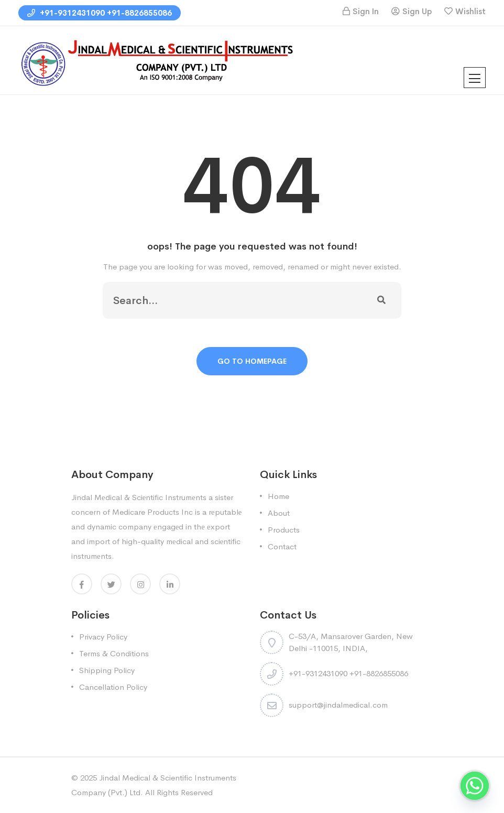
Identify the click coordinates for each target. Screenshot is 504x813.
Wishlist (470, 11)
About (279, 513)
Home (278, 496)
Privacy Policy (103, 637)
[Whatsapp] (475, 786)
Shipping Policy (107, 670)
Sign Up (417, 11)
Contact (282, 546)
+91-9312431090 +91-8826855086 (100, 13)
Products (284, 530)
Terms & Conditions (114, 653)
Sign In (366, 11)
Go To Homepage (252, 361)
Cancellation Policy (113, 687)
